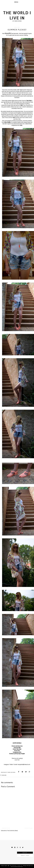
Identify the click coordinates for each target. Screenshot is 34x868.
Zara (21, 746)
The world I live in (17, 15)
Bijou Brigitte (22, 754)
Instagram (6, 765)
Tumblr (15, 765)
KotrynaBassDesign (17, 867)
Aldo (19, 751)
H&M (19, 748)
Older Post (29, 828)
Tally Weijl (19, 749)
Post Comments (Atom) (13, 831)
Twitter (11, 765)
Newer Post (6, 828)
